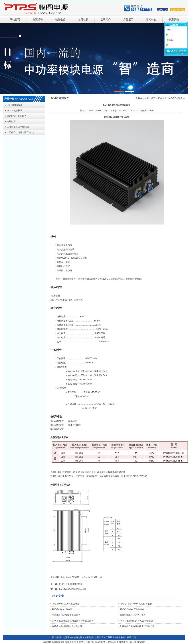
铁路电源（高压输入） (18, 116)
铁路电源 (60, 20)
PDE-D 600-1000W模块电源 (66, 604)
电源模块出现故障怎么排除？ (66, 615)
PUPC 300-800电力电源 (71, 584)
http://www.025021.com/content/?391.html (82, 577)
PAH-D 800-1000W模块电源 (73, 589)
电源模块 (38, 20)
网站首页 (15, 20)
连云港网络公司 (138, 642)
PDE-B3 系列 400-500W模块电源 (136, 604)
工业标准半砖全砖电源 (18, 127)
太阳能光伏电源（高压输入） (21, 132)
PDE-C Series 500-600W (132, 609)
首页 (153, 98)
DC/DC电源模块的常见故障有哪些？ (137, 621)
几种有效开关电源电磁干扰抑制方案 (137, 626)
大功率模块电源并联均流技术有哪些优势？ (73, 621)
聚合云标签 (113, 642)
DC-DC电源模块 (15, 105)
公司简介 (106, 20)
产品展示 (128, 20)
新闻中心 (151, 20)
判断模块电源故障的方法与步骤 (67, 626)
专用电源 (83, 20)
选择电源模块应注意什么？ (133, 615)
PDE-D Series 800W (62, 609)
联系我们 (174, 20)
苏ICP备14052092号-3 (96, 642)
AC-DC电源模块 (15, 111)
